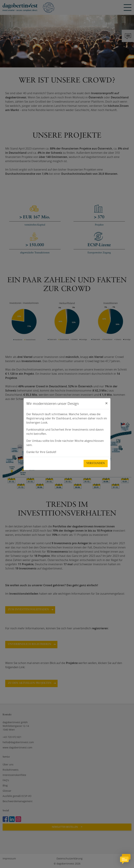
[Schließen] (106, 403)
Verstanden (96, 463)
